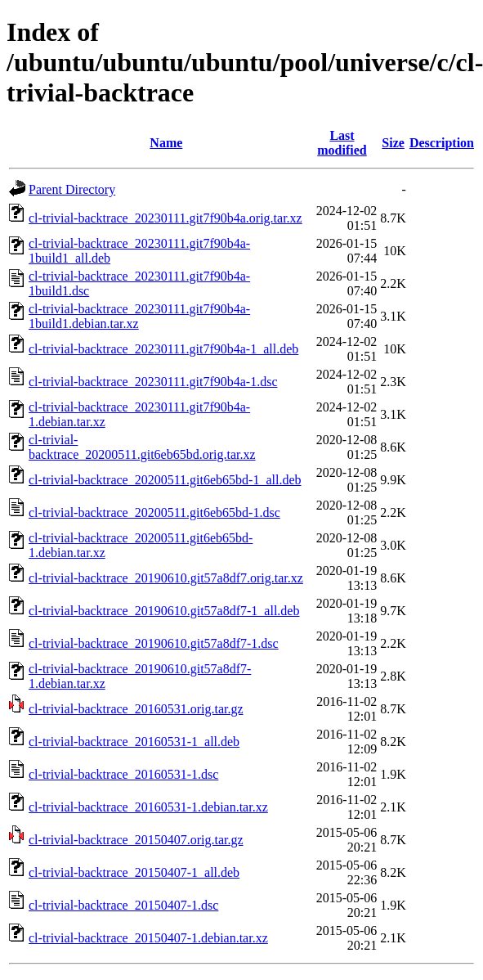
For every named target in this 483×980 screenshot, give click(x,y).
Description (442, 143)
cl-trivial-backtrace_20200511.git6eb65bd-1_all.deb (165, 480)
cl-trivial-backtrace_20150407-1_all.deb (134, 872)
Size (393, 143)
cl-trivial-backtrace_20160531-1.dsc (123, 774)
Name (166, 143)
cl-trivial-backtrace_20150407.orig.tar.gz (136, 840)
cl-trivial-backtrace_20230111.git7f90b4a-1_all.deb (163, 349)
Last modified (342, 143)
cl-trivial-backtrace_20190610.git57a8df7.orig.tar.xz (166, 578)
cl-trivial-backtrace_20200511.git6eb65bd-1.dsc (154, 512)
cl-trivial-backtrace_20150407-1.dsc (123, 905)
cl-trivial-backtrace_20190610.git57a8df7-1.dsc (154, 643)
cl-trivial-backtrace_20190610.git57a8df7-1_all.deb (164, 611)
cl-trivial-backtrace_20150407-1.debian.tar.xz (148, 938)
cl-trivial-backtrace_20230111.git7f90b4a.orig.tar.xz (165, 218)
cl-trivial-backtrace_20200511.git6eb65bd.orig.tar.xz (142, 447)
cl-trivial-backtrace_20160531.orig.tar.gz (136, 709)
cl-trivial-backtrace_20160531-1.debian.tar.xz (148, 807)
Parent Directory (72, 189)
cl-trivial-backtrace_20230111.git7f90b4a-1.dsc (153, 382)
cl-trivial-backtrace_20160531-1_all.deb (134, 742)
